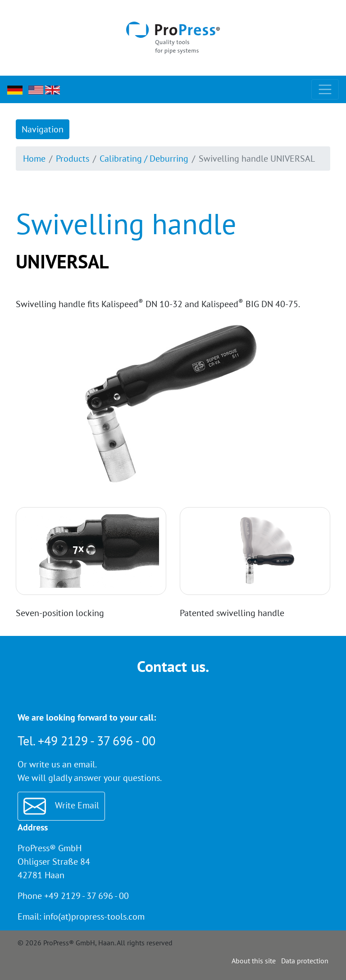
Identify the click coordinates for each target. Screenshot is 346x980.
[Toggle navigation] (325, 89)
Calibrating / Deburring (144, 159)
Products (73, 159)
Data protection (305, 961)
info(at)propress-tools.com (94, 916)
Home (34, 159)
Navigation (43, 129)
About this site (254, 961)
